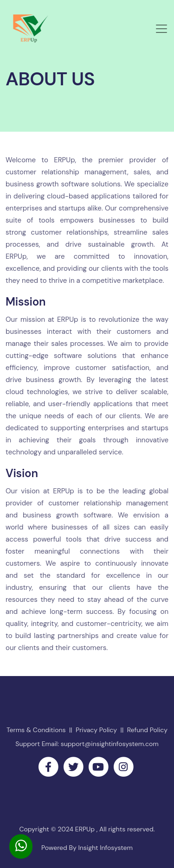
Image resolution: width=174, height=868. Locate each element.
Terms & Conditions (36, 730)
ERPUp (86, 829)
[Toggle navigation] (161, 29)
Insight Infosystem (105, 848)
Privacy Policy (96, 730)
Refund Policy (147, 730)
